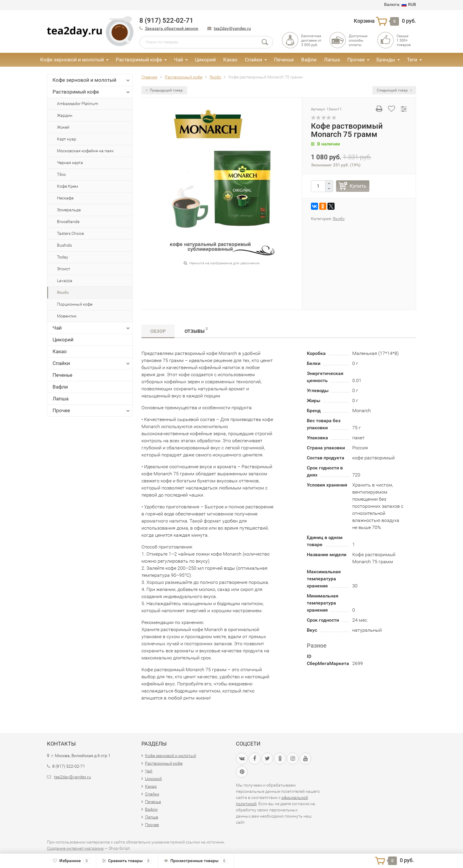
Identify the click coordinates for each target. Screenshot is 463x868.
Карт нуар (67, 139)
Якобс (63, 292)
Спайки (253, 60)
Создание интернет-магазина (75, 848)
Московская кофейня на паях (85, 151)
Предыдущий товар (164, 90)
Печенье (284, 60)
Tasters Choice (70, 233)
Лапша (332, 60)
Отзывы (196, 330)
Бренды (386, 60)
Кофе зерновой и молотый (72, 60)
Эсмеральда (69, 210)
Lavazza (65, 281)
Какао (230, 60)
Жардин (65, 115)
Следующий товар (394, 90)
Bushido (65, 245)
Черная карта (70, 163)
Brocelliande (68, 222)
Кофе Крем (67, 186)
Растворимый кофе (139, 60)
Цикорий (205, 60)
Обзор (158, 331)
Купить (358, 186)
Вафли (309, 60)
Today (63, 257)
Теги (412, 60)
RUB (400, 4)
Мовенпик (67, 316)
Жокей (63, 127)
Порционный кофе (75, 304)
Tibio (61, 174)
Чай (178, 60)
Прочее (356, 60)
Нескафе (65, 198)
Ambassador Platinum (78, 104)
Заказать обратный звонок (172, 28)
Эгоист (64, 269)
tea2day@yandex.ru (232, 28)
